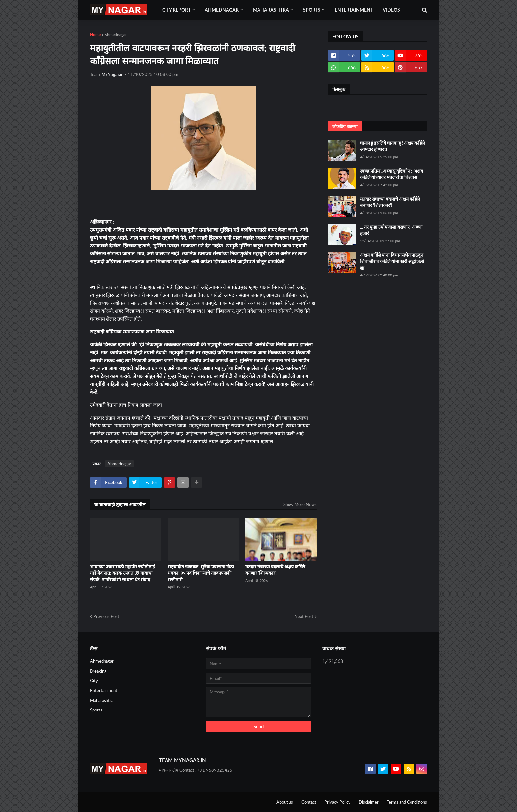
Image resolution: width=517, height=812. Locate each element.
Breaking (98, 671)
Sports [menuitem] (312, 10)
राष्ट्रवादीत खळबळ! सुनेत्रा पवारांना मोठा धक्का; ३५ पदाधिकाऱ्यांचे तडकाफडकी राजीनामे (201, 573)
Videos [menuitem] (391, 10)
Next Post (304, 616)
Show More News (300, 504)
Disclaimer (369, 802)
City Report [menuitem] (176, 10)
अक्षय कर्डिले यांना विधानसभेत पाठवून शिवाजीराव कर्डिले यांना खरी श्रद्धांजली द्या (392, 261)
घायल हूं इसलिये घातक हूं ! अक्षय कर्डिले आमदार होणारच (392, 146)
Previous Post (106, 616)
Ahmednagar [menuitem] (222, 10)
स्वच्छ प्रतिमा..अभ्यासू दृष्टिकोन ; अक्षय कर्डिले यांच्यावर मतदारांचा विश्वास (392, 174)
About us (285, 802)
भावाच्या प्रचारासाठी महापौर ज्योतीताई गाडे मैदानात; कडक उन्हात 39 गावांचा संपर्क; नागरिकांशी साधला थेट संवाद (122, 573)
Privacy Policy (337, 802)
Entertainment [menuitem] (354, 10)
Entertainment (104, 690)
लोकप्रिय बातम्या (345, 126)
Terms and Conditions (407, 802)
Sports (96, 710)
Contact (309, 802)
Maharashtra (102, 700)
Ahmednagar (116, 34)
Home (95, 34)
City (94, 681)
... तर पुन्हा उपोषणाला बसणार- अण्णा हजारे (391, 230)
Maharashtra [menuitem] (271, 10)
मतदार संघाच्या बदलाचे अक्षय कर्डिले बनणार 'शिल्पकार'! (275, 570)
